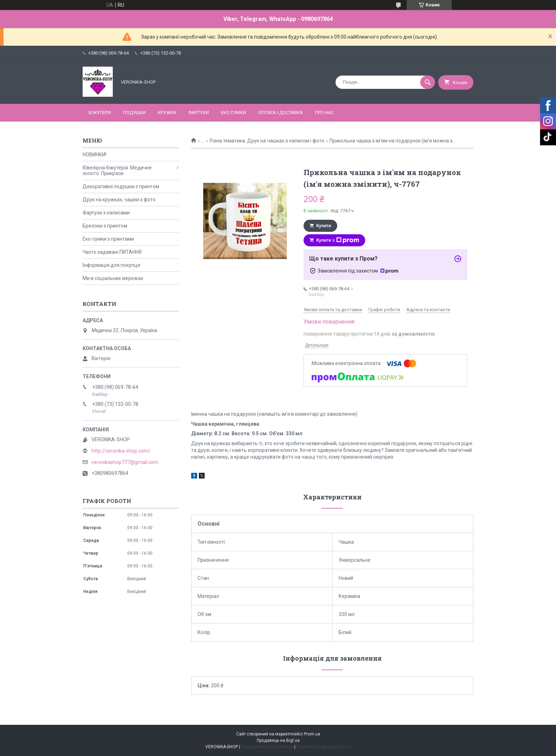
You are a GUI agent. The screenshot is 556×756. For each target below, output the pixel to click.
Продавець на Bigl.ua (278, 740)
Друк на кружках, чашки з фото (119, 200)
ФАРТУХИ (199, 113)
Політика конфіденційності (324, 747)
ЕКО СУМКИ (233, 113)
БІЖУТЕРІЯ (100, 113)
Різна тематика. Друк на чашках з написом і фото (267, 141)
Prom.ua (312, 734)
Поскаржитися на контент (267, 747)
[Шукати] (428, 82)
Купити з (338, 240)
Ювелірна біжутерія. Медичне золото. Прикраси (117, 170)
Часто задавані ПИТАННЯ (112, 252)
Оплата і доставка (280, 113)
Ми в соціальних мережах (113, 278)
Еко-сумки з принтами (108, 239)
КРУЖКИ (167, 113)
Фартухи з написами (106, 213)
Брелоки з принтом (105, 226)
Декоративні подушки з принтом (121, 186)
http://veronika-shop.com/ (121, 451)
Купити (324, 226)
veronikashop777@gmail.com (125, 462)
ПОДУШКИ (134, 113)
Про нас (324, 113)
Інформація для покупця (111, 265)
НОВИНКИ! (94, 155)
